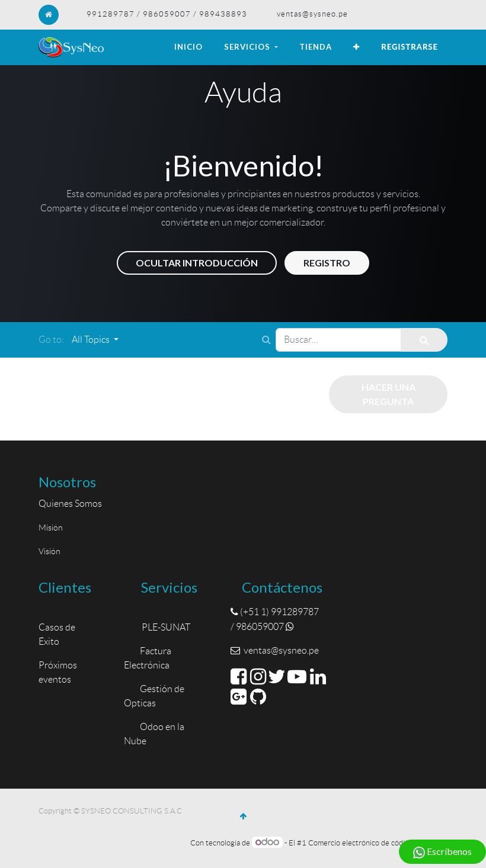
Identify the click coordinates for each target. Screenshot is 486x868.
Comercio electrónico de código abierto (373, 843)
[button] (356, 47)
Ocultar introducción (197, 263)
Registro (327, 263)
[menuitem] (188, 47)
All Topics (92, 340)
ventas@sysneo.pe (312, 14)
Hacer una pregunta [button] (389, 394)
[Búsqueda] (424, 340)
